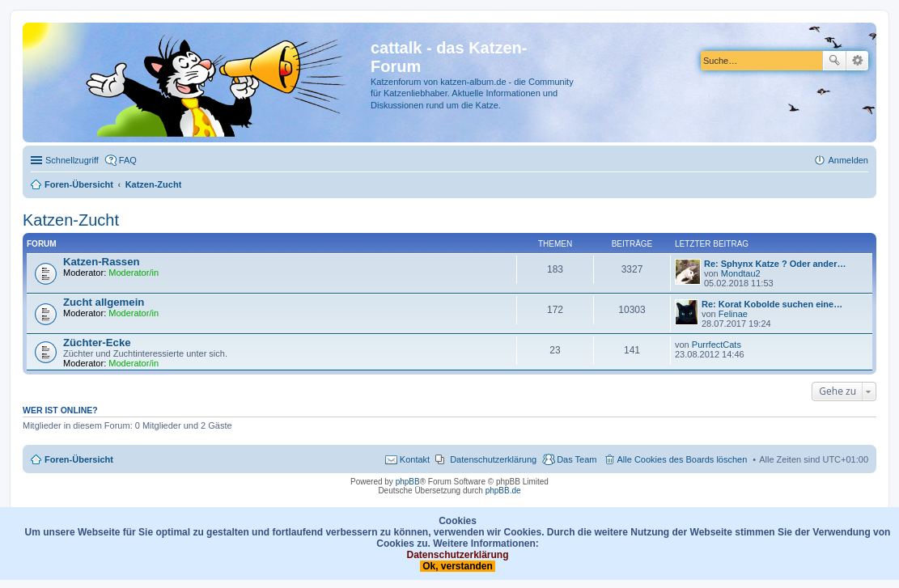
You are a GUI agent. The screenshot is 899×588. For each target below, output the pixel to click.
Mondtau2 (741, 273)
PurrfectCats (717, 345)
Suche (834, 61)
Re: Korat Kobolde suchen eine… (772, 304)
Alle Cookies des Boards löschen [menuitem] (683, 459)
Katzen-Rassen (102, 262)
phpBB (408, 482)
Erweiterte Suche (857, 61)
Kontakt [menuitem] (415, 459)
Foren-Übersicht (79, 459)
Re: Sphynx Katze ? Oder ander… (775, 264)
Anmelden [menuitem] (848, 160)
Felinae (733, 314)
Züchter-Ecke (97, 343)
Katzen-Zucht (71, 220)
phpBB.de (503, 491)
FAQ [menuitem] (128, 160)
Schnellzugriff (72, 160)
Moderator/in (134, 273)
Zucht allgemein (104, 302)
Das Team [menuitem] (577, 459)
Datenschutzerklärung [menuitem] (493, 459)
